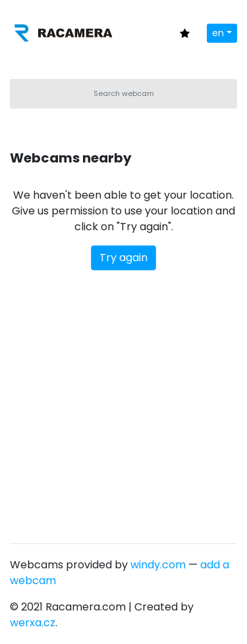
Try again (123, 258)
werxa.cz (33, 623)
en (218, 33)
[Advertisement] (123, 400)
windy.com (158, 565)
